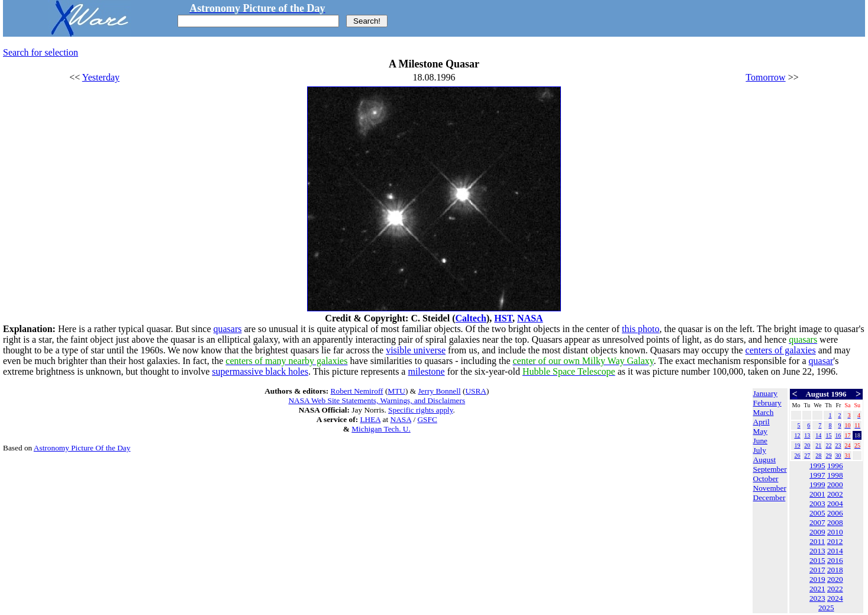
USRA (476, 391)
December (769, 498)
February (767, 403)
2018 (835, 570)
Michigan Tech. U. (381, 429)
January (765, 393)
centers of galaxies (781, 350)
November (770, 488)
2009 (817, 532)
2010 (835, 532)
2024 (835, 598)
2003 (817, 503)
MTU (396, 391)
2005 (817, 513)
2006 (835, 513)
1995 (817, 466)
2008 (835, 522)
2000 (835, 484)
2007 (817, 522)
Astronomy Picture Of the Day (82, 448)
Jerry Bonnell (439, 391)
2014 (835, 551)
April (761, 422)
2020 (835, 579)
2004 (835, 503)
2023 (817, 598)
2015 (817, 560)
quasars (228, 329)
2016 (835, 560)
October (766, 479)
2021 (817, 589)
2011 (817, 541)
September (770, 469)
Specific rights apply (420, 410)
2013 (817, 551)
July (760, 450)
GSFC (427, 419)
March (764, 412)
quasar (821, 361)
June (760, 441)
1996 (835, 466)
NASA (530, 318)
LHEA (370, 419)
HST (503, 318)
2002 (835, 494)
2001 (817, 494)
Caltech (470, 318)
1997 (817, 475)
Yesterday (101, 77)
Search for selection (41, 52)
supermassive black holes (260, 371)
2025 (826, 608)
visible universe (416, 350)
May (760, 431)
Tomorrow (765, 77)
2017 (817, 570)
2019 (817, 579)
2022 (835, 589)
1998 (835, 475)
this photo (641, 329)
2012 (835, 541)
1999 (817, 484)
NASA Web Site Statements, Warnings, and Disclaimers (377, 400)
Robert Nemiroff (357, 391)
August (765, 460)
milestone (426, 371)
